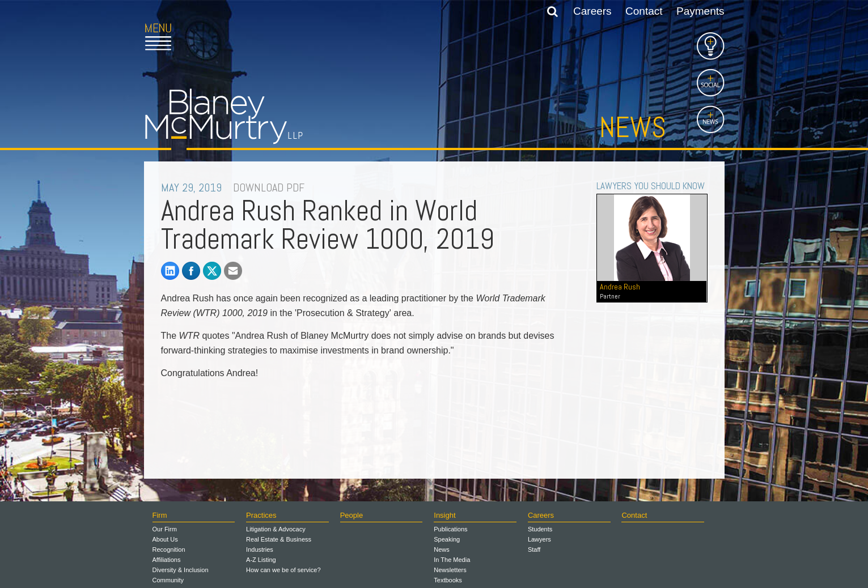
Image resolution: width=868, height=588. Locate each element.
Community (168, 580)
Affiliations (167, 560)
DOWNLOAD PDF (269, 188)
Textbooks (448, 580)
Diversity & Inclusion (181, 570)
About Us (165, 539)
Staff (534, 549)
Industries (260, 549)
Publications (450, 529)
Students (540, 529)
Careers (592, 11)
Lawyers (539, 539)
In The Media (452, 560)
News (633, 127)
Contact (644, 11)
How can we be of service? (283, 570)
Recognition (169, 549)
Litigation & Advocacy (276, 529)
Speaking (447, 539)
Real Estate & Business (279, 539)
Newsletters (450, 570)
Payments (700, 11)
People (352, 515)
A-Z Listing (261, 560)
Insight (444, 515)
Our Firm (165, 529)
